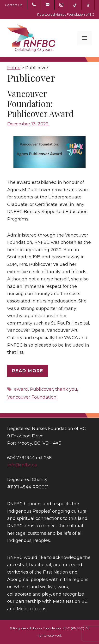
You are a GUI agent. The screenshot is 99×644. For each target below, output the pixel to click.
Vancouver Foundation (32, 397)
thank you (66, 389)
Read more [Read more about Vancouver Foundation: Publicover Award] (28, 371)
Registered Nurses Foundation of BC (66, 14)
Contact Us (13, 5)
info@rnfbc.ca (22, 465)
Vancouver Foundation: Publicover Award (40, 103)
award (21, 389)
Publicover (42, 389)
